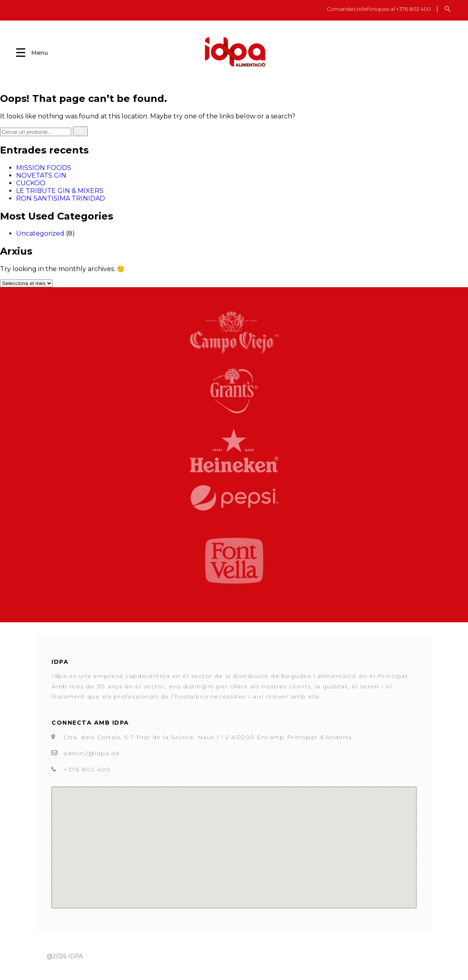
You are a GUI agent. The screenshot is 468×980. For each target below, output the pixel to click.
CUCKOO (31, 183)
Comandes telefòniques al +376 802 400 (379, 9)
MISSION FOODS (44, 168)
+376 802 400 (87, 769)
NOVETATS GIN (41, 175)
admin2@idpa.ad (91, 753)
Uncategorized (40, 233)
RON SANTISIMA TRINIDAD (61, 198)
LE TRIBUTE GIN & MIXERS (60, 191)
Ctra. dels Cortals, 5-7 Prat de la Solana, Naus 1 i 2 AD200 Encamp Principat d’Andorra (208, 737)
